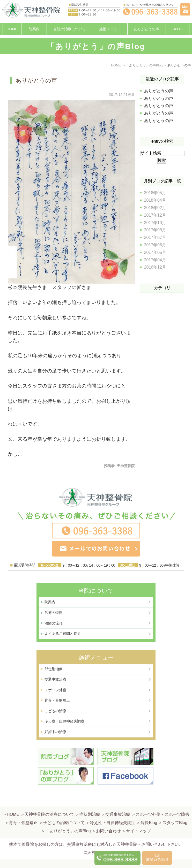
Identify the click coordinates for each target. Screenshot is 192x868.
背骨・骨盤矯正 (57, 700)
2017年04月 (155, 260)
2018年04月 (155, 200)
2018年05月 (155, 193)
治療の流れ (54, 623)
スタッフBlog (175, 810)
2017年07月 (155, 237)
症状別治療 (90, 802)
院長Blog (149, 810)
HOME (12, 29)
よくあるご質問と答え (63, 634)
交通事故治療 (55, 679)
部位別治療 (54, 669)
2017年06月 (155, 245)
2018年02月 (155, 208)
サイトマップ (138, 819)
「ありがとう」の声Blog (68, 819)
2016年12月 (155, 267)
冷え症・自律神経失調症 (64, 721)
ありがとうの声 (146, 29)
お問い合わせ (108, 819)
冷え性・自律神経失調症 (113, 810)
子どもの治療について (64, 810)
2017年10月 (155, 223)
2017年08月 (155, 230)
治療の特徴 (54, 613)
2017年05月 (155, 252)
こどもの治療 (55, 711)
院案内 (34, 29)
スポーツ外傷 (55, 690)
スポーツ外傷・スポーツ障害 (163, 802)
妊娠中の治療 (55, 732)
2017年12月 (155, 215)
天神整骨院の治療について (49, 802)
